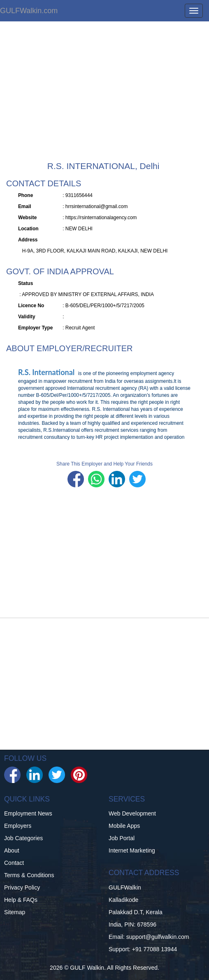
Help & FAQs (21, 900)
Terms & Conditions (29, 875)
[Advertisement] (104, 95)
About (12, 850)
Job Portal (122, 838)
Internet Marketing (132, 850)
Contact (14, 863)
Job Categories (23, 838)
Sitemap (15, 912)
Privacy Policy (22, 887)
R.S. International (47, 372)
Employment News (28, 813)
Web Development (132, 813)
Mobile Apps (124, 826)
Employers (18, 826)
